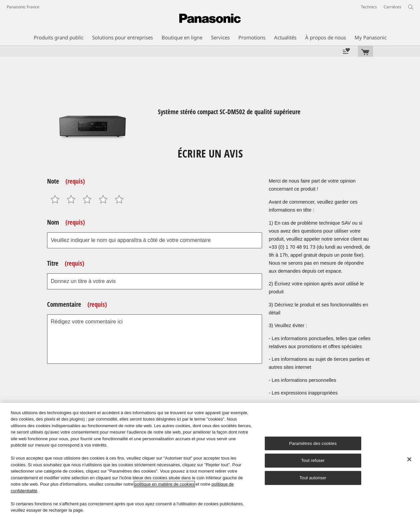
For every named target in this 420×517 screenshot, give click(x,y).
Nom (66, 222)
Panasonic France (23, 7)
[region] (210, 460)
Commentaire (77, 304)
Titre (66, 263)
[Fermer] (409, 459)
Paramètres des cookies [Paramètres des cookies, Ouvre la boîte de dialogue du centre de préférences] (313, 443)
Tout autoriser (313, 478)
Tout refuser (313, 461)
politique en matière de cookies (164, 484)
